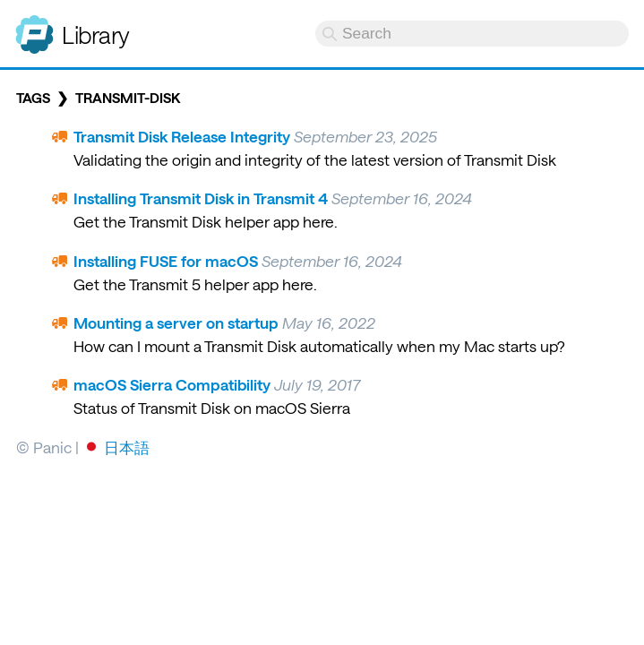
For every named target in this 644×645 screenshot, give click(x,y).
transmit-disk (128, 98)
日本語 (127, 447)
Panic (34, 27)
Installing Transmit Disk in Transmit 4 (201, 198)
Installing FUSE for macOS (166, 261)
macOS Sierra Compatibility (172, 384)
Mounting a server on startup (176, 322)
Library (96, 34)
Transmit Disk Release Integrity (182, 136)
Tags (33, 98)
